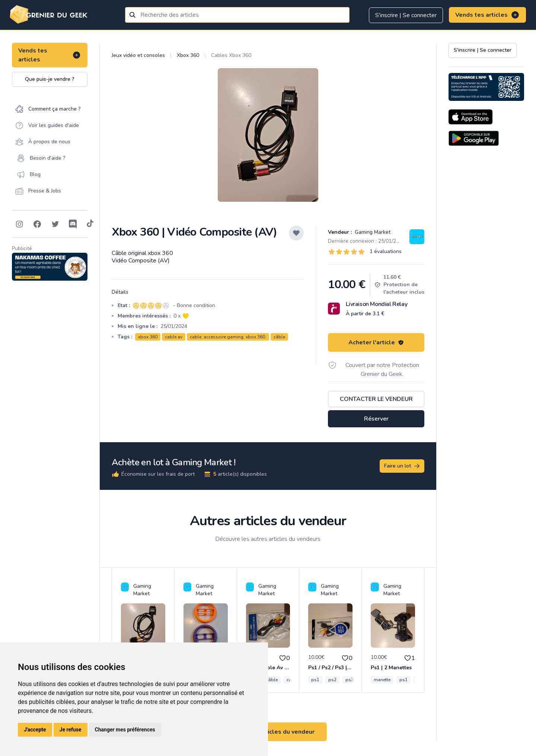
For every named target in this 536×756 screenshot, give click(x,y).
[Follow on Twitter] (55, 224)
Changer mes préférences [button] (125, 730)
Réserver (376, 419)
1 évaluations (386, 251)
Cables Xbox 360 (231, 55)
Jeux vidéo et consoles (138, 55)
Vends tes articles (487, 15)
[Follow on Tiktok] (90, 224)
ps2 (332, 680)
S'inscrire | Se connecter (406, 15)
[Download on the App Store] (470, 117)
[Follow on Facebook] (37, 224)
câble (279, 337)
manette (382, 680)
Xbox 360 (188, 55)
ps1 (315, 680)
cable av (174, 337)
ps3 (350, 680)
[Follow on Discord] (73, 224)
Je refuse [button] (71, 730)
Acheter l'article (376, 342)
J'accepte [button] (35, 730)
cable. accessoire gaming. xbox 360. (228, 337)
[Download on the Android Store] (474, 138)
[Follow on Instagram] (19, 224)
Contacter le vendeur (376, 399)
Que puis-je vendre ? (50, 79)
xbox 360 (148, 337)
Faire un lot (402, 466)
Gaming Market (372, 232)
